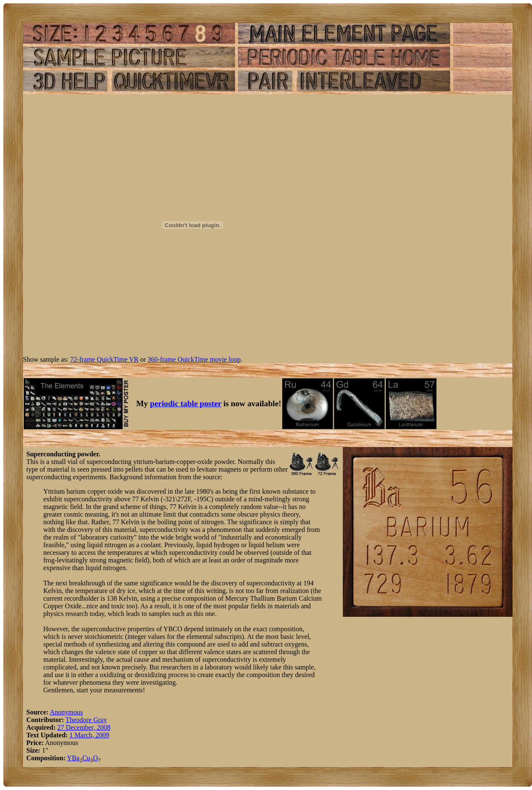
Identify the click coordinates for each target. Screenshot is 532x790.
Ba (76, 758)
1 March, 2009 (90, 735)
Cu (86, 758)
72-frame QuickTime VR (105, 359)
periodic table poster (186, 403)
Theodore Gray (86, 720)
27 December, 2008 (84, 727)
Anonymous (66, 712)
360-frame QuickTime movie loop (194, 359)
